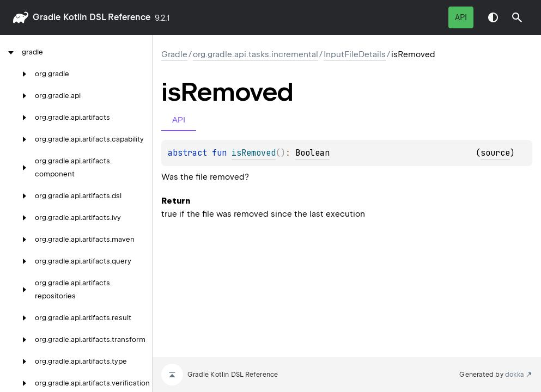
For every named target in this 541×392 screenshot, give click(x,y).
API (461, 17)
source (495, 153)
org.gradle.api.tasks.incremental (256, 54)
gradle (47, 17)
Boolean (312, 153)
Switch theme (493, 17)
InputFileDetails (355, 54)
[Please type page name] (517, 17)
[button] (517, 17)
